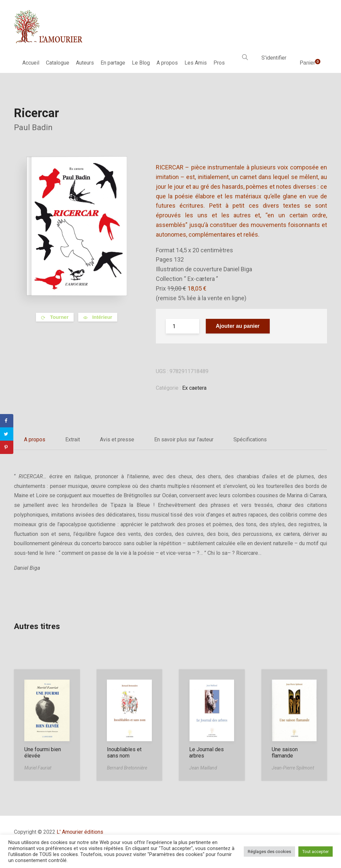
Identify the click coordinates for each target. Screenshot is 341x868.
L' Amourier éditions (80, 832)
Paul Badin (33, 127)
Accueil (31, 63)
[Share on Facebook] (7, 421)
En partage (113, 63)
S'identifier (274, 58)
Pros (219, 63)
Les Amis (196, 63)
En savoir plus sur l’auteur (184, 439)
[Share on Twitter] (7, 434)
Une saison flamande (285, 753)
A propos (167, 63)
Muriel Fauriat (38, 768)
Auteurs (85, 63)
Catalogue (58, 63)
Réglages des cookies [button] (269, 852)
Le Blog (141, 63)
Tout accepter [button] (316, 852)
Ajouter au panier (238, 326)
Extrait (73, 439)
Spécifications (250, 439)
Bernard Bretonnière (127, 768)
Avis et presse (117, 439)
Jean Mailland (203, 768)
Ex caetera (194, 388)
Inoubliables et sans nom (124, 753)
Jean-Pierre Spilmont (293, 768)
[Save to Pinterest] (7, 447)
